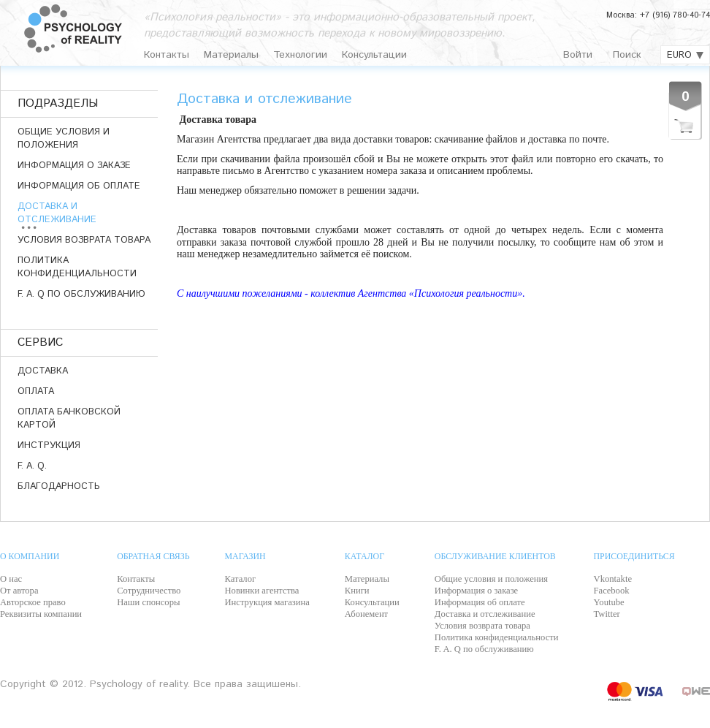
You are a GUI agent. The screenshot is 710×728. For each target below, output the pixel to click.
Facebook (612, 591)
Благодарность (59, 486)
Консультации (374, 55)
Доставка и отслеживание (57, 213)
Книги (357, 591)
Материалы (231, 55)
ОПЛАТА (36, 391)
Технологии (300, 55)
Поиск (627, 55)
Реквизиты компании (41, 614)
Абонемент (366, 614)
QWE (696, 691)
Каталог (241, 579)
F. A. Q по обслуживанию (81, 294)
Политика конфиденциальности (77, 267)
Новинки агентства (262, 591)
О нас (11, 579)
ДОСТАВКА (43, 371)
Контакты (167, 55)
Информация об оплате (79, 186)
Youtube (609, 602)
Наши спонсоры (148, 602)
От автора (19, 591)
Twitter (607, 614)
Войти (578, 55)
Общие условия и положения (64, 138)
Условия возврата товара (84, 240)
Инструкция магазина (267, 602)
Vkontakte (613, 579)
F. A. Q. (32, 466)
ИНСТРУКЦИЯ (49, 445)
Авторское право (33, 602)
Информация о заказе (74, 165)
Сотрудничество (149, 591)
